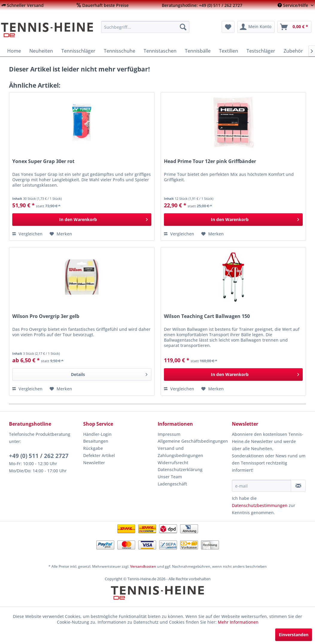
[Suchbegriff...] (145, 27)
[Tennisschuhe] (120, 51)
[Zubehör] (293, 51)
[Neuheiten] (41, 51)
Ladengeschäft (172, 484)
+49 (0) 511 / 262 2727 (39, 456)
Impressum (169, 434)
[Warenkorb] (294, 27)
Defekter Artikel (99, 455)
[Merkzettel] (228, 27)
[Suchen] (183, 27)
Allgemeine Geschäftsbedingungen (193, 441)
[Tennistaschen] (160, 51)
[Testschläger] (261, 51)
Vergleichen (27, 234)
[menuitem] (23, 5)
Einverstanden (294, 635)
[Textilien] (229, 51)
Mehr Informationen (238, 622)
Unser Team (170, 477)
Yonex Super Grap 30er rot (43, 161)
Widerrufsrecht (173, 463)
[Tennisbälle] (198, 51)
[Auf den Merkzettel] (61, 234)
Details (109, 373)
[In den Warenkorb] (82, 220)
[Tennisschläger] (78, 51)
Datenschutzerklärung (180, 469)
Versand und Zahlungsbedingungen (180, 452)
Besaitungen (96, 441)
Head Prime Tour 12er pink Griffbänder (210, 161)
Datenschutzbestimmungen (260, 505)
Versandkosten (143, 566)
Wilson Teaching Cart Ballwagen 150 (207, 316)
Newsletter (94, 463)
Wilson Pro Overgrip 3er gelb (46, 316)
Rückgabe (93, 448)
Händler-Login (97, 434)
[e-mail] (262, 486)
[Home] (14, 51)
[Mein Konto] (256, 27)
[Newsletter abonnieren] (298, 486)
